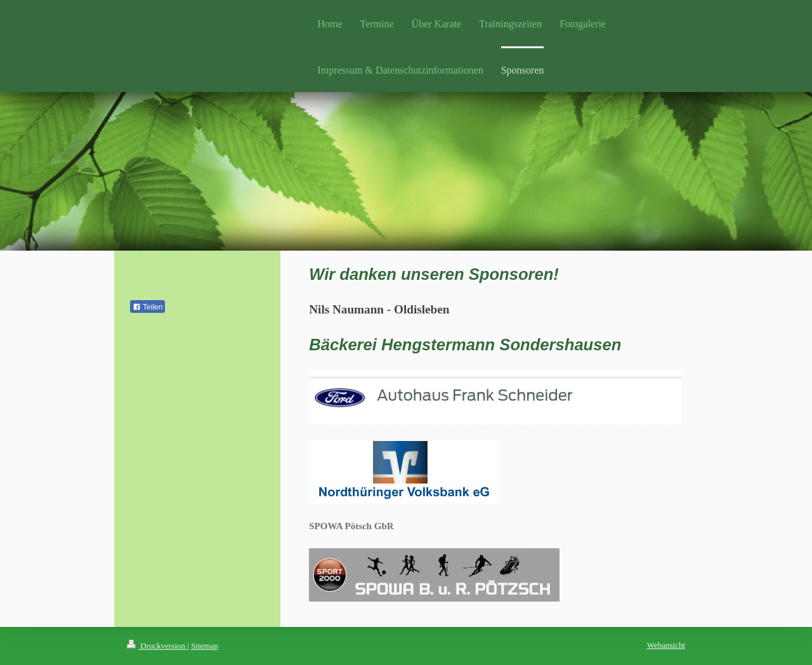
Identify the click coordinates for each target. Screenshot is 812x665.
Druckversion (157, 646)
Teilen (147, 307)
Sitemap (205, 646)
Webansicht (666, 645)
